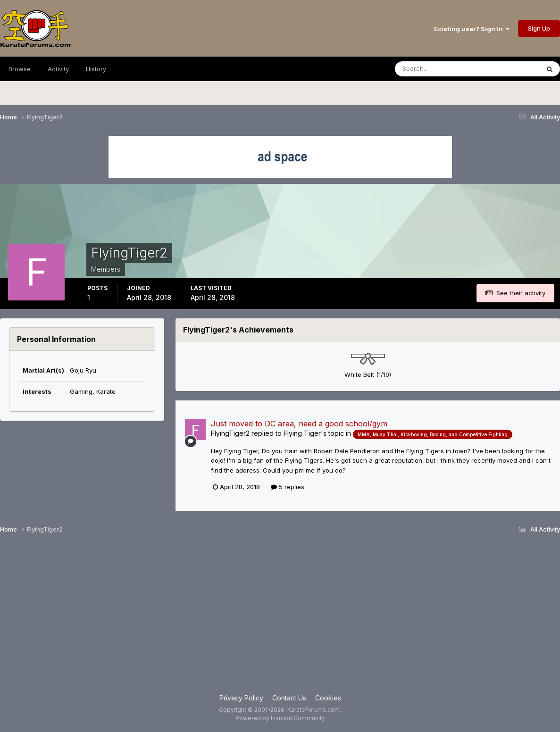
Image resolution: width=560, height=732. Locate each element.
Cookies (328, 698)
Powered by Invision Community (280, 718)
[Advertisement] (280, 617)
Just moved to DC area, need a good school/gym (299, 424)
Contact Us (289, 698)
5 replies (288, 487)
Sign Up (539, 28)
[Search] (441, 69)
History (96, 69)
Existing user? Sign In (472, 29)
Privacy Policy (241, 698)
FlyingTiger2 (230, 433)
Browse (20, 69)
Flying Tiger (302, 433)
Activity (58, 69)
